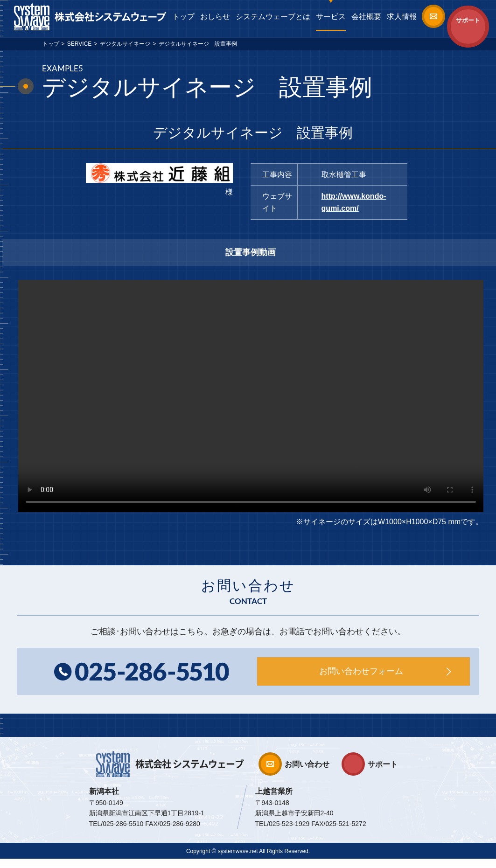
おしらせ (215, 17)
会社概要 (366, 17)
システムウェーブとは (273, 17)
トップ (183, 17)
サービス (331, 17)
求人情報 (402, 17)
